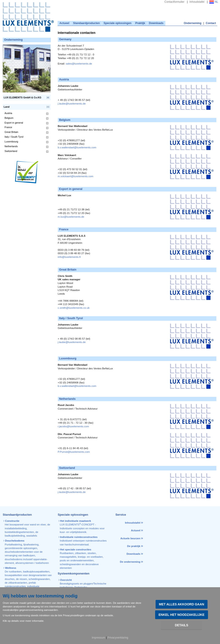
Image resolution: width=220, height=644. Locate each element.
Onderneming (193, 23)
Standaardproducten (86, 23)
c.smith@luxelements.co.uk (74, 308)
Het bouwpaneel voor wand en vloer (25, 525)
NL (214, 2)
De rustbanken (13, 572)
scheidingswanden (39, 579)
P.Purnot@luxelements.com (74, 452)
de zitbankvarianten (16, 583)
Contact (211, 23)
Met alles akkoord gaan (182, 604)
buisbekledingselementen (19, 532)
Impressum (99, 638)
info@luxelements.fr (69, 257)
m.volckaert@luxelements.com (76, 176)
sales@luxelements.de (79, 64)
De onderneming (130, 562)
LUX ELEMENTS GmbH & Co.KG (22, 97)
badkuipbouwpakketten (36, 572)
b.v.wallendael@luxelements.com (77, 147)
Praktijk (140, 23)
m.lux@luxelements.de (71, 217)
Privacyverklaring (118, 638)
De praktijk (134, 546)
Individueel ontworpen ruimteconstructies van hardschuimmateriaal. (83, 541)
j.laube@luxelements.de (72, 104)
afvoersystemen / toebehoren (32, 563)
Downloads (156, 23)
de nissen (21, 579)
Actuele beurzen (130, 538)
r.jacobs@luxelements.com (73, 426)
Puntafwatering (13, 545)
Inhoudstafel (197, 2)
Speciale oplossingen (118, 23)
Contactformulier (174, 2)
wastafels (32, 536)
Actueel (64, 23)
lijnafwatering (31, 545)
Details (182, 625)
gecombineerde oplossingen (21, 548)
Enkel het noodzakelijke (182, 615)
